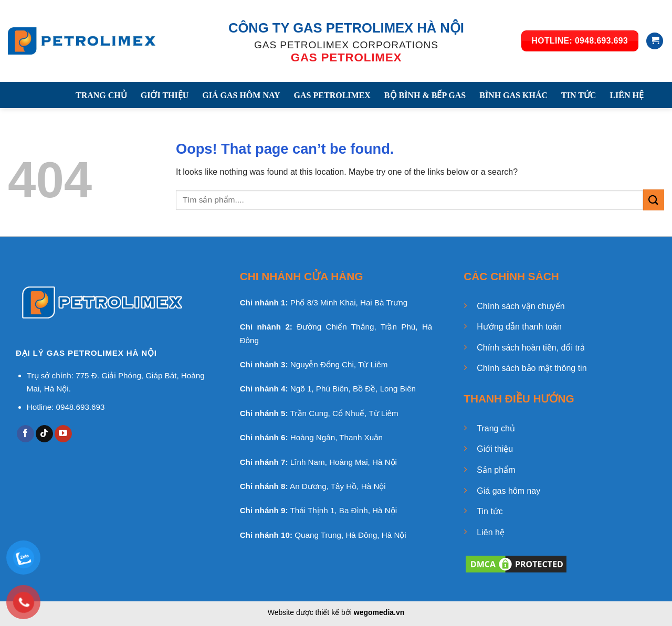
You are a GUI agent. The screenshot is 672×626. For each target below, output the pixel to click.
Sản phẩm (496, 470)
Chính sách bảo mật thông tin (532, 368)
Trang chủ (496, 428)
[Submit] (654, 200)
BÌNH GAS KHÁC (513, 95)
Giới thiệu (495, 449)
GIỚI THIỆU (165, 95)
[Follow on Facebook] (25, 434)
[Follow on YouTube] (63, 434)
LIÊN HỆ (627, 95)
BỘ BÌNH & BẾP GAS (425, 95)
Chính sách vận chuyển (521, 306)
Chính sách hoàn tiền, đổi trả (531, 348)
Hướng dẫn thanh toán (519, 327)
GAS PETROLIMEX (332, 95)
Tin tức (490, 511)
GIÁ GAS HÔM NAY (241, 95)
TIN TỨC (579, 95)
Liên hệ (491, 532)
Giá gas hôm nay (508, 491)
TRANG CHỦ (101, 95)
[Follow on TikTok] (44, 434)
